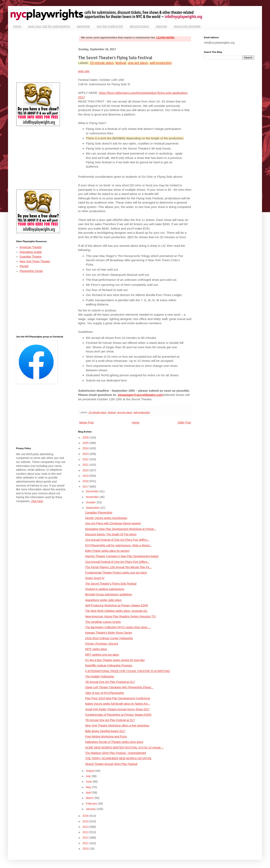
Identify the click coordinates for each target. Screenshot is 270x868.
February (92, 804)
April (89, 793)
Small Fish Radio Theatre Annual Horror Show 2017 (117, 709)
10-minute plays (102, 63)
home (17, 26)
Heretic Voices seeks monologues (106, 518)
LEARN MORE (165, 38)
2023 (86, 454)
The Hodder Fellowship (100, 676)
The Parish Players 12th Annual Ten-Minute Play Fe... (118, 567)
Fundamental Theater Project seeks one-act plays (116, 573)
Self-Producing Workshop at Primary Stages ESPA (117, 605)
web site (84, 71)
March (90, 798)
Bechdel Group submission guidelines (109, 594)
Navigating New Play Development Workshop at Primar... (121, 529)
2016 (86, 816)
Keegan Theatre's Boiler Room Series (109, 633)
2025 (86, 443)
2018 (86, 481)
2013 (86, 832)
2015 (86, 821)
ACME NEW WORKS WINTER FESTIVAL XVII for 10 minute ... (124, 748)
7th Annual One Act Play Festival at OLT (110, 682)
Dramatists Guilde (31, 252)
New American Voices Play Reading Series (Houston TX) (120, 616)
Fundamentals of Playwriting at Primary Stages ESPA (118, 715)
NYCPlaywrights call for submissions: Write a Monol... (118, 545)
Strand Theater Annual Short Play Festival (111, 764)
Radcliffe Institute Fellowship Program (109, 665)
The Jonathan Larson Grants (103, 622)
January (91, 809)
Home (136, 422)
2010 (86, 849)
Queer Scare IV (95, 578)
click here (37, 501)
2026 (86, 438)
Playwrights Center (31, 271)
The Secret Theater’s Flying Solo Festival (111, 584)
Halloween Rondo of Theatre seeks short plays (114, 742)
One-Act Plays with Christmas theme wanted (113, 523)
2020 (86, 470)
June (89, 782)
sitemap (161, 26)
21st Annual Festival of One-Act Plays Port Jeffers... (117, 540)
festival (121, 63)
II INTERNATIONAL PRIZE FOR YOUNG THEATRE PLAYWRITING (127, 671)
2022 (86, 459)
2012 (86, 838)
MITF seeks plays (96, 649)
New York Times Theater (35, 261)
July (89, 776)
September (93, 508)
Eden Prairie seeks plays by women (107, 551)
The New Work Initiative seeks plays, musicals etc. (116, 611)
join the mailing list (110, 26)
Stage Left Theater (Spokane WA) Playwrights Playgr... (119, 687)
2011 (86, 843)
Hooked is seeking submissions (105, 589)
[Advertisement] (41, 56)
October (91, 502)
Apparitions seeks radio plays (103, 600)
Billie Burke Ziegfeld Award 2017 (105, 731)
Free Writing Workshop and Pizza (106, 737)
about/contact (139, 26)
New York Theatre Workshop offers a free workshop (117, 726)
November (93, 497)
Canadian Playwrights (99, 513)
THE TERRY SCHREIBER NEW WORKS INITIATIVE (118, 758)
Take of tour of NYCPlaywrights (105, 693)
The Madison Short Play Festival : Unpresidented (116, 753)
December (93, 491)
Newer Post (86, 422)
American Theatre (31, 247)
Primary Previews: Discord (102, 644)
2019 (86, 476)
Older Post (184, 422)
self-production (161, 63)
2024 (86, 448)
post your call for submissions (49, 26)
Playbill (24, 266)
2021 (86, 465)
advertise (83, 26)
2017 (86, 487)
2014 (86, 827)
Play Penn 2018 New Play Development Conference (118, 698)
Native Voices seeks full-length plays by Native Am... (118, 704)
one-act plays (138, 63)
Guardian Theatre (31, 257)
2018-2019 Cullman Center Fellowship (109, 638)
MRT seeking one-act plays (102, 655)
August (90, 771)
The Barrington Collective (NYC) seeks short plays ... (118, 627)
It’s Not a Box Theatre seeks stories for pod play (115, 660)
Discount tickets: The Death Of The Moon (111, 534)
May (89, 787)
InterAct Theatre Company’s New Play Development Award (122, 556)
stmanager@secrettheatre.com (140, 395)
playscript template (187, 26)
